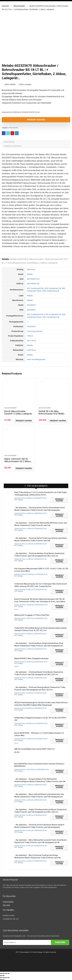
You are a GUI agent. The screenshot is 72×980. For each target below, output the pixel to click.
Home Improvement (35, 331)
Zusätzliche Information (13, 146)
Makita (16, 666)
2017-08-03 (31, 341)
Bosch (16, 609)
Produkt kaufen (36, 120)
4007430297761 (33, 279)
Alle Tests (6, 905)
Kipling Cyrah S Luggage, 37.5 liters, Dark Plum (32, 615)
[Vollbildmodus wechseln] (6, 973)
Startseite (5, 6)
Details (37, 112)
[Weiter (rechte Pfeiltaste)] (3, 975)
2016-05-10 (31, 350)
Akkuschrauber (19, 6)
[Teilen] (3, 973)
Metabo (30, 274)
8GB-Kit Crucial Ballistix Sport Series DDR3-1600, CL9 (34, 749)
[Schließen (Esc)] (1, 973)
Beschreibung (9, 142)
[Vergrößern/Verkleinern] (8, 973)
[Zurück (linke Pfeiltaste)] (1, 975)
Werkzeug (31, 269)
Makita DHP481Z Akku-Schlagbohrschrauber (31, 658)
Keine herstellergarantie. (36, 359)
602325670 (31, 305)
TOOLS (30, 336)
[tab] (36, 142)
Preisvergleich (8, 902)
